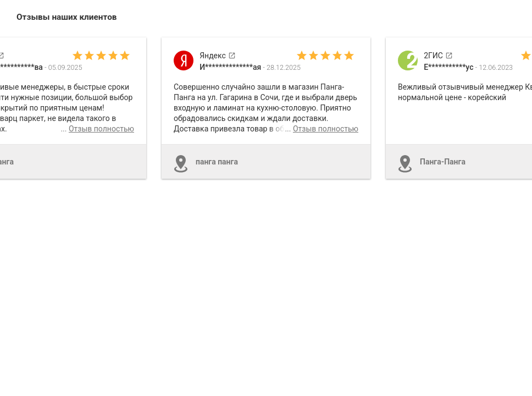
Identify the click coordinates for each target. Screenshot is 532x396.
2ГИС (438, 56)
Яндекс (218, 56)
